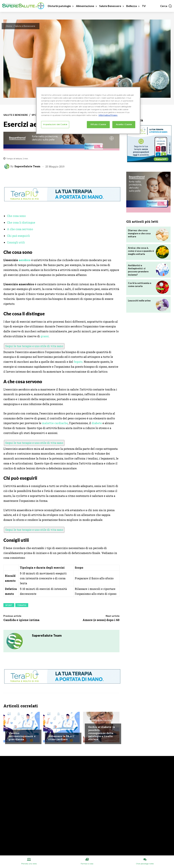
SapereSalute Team (27, 166)
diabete (97, 423)
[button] (166, 6)
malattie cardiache (55, 423)
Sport (9, 605)
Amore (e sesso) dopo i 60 (101, 620)
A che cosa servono (20, 229)
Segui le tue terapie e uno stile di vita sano (34, 346)
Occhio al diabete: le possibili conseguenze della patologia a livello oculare (102, 733)
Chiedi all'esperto (19, 727)
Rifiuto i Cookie (98, 124)
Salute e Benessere (25, 26)
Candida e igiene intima (21, 620)
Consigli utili (16, 242)
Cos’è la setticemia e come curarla (140, 284)
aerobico (25, 260)
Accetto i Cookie (124, 124)
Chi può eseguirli (18, 236)
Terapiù (22, 605)
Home (9, 26)
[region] (88, 110)
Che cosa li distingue (21, 222)
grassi (45, 336)
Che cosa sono (16, 216)
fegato (78, 362)
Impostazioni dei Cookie (55, 124)
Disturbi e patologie (100, 720)
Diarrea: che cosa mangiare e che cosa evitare (139, 233)
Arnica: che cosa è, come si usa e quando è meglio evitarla (141, 251)
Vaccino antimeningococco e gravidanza (22, 736)
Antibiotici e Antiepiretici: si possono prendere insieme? (138, 270)
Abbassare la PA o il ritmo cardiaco (61, 738)
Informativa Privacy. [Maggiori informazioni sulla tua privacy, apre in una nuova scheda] (108, 115)
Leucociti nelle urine (139, 300)
